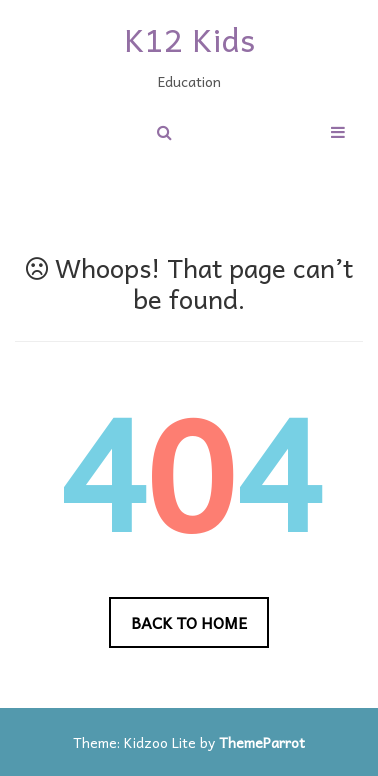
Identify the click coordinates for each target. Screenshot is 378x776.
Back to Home (189, 622)
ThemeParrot (262, 742)
